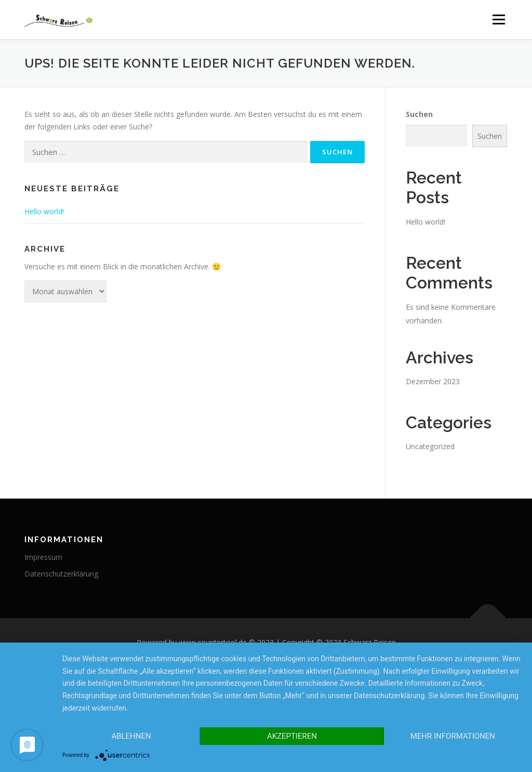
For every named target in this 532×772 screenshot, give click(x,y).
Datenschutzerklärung (61, 574)
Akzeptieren (292, 736)
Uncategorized (430, 446)
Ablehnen (131, 736)
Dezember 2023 (433, 381)
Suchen (419, 114)
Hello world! (44, 211)
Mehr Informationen (453, 736)
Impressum (43, 557)
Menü (498, 19)
